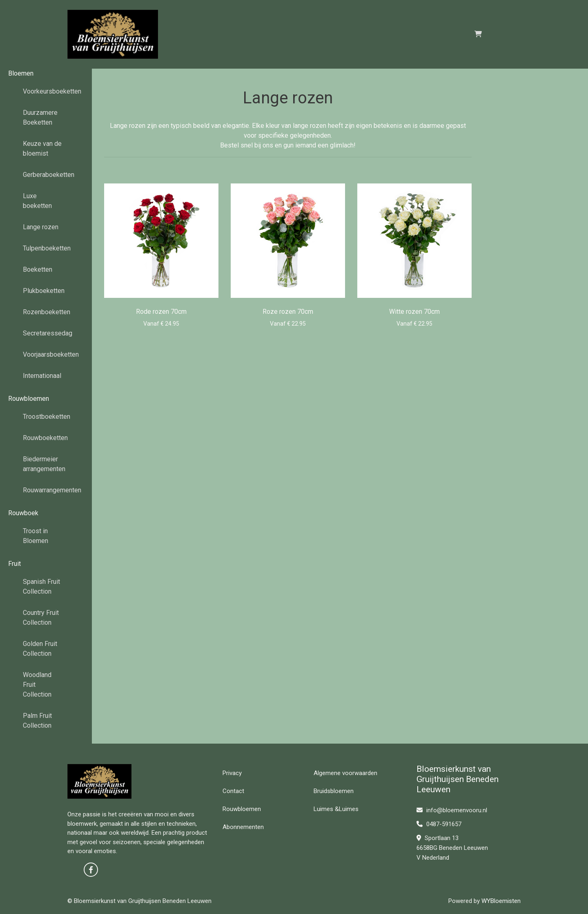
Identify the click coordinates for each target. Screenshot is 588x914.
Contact (233, 791)
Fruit (14, 564)
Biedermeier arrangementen (44, 464)
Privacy (232, 773)
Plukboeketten (44, 291)
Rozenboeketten (46, 312)
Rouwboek (23, 513)
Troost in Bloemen (36, 536)
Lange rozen (41, 227)
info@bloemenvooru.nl (452, 810)
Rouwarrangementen (46, 490)
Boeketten (38, 269)
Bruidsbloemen (334, 791)
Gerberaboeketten (46, 175)
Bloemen (21, 73)
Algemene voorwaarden (345, 773)
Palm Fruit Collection (37, 721)
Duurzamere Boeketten (40, 117)
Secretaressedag (46, 333)
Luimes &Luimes (336, 809)
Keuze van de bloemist (42, 149)
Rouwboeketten (45, 438)
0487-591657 (439, 824)
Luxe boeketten (37, 201)
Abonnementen (243, 827)
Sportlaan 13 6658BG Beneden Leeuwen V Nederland (452, 848)
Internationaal (42, 376)
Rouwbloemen (29, 399)
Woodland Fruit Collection (37, 685)
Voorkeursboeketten (46, 91)
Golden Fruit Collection (40, 649)
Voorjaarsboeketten (46, 354)
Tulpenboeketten (46, 248)
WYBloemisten (501, 901)
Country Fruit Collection (41, 618)
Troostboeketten (46, 417)
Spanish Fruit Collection (41, 587)
